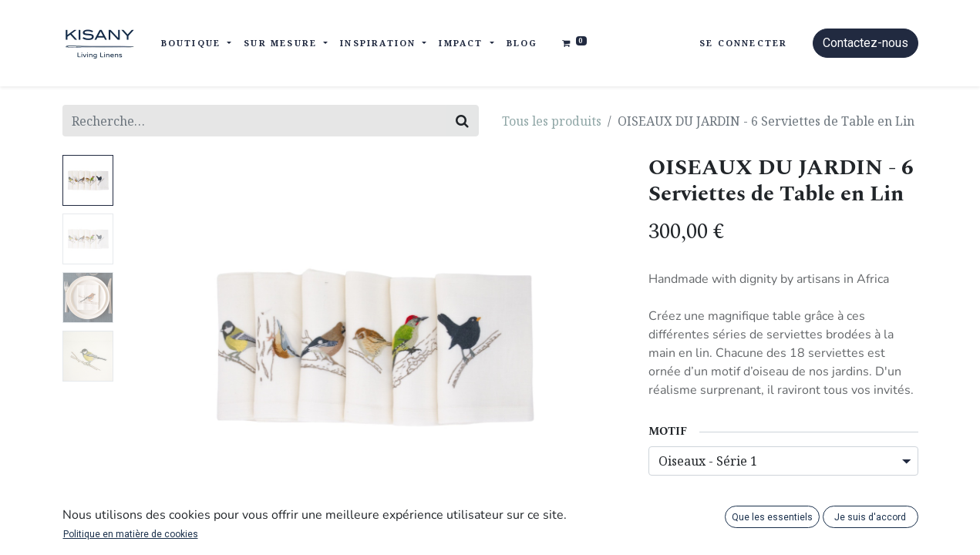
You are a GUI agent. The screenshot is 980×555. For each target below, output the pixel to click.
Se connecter (743, 43)
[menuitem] (522, 44)
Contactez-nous (865, 43)
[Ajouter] (747, 513)
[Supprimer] (668, 513)
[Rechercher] (462, 121)
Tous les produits (552, 121)
